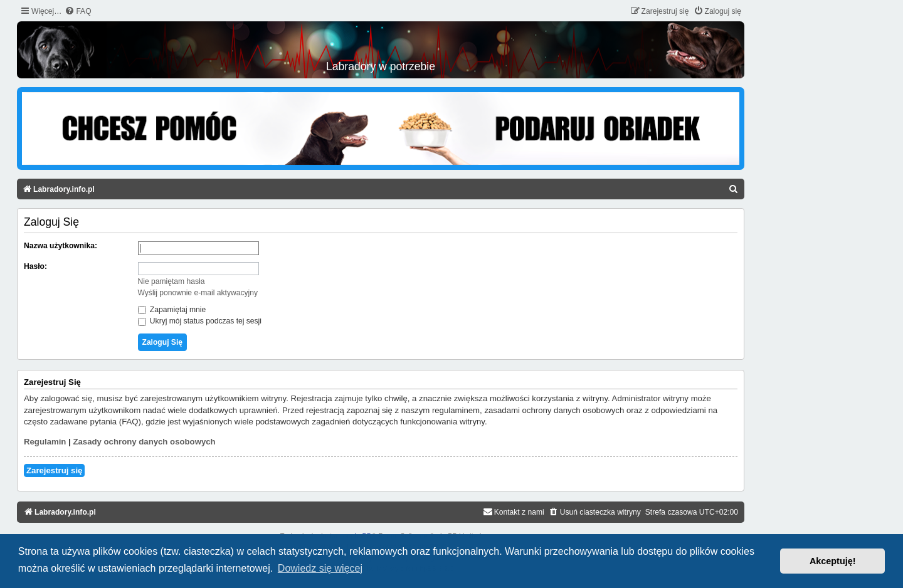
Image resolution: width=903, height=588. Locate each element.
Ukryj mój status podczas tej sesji (200, 321)
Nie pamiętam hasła (172, 281)
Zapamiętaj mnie (172, 310)
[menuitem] (78, 12)
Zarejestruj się (54, 470)
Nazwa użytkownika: (61, 246)
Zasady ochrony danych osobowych (144, 442)
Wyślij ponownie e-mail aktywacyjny (198, 293)
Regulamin (45, 442)
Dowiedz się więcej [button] (320, 568)
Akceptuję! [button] (833, 561)
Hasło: (35, 266)
